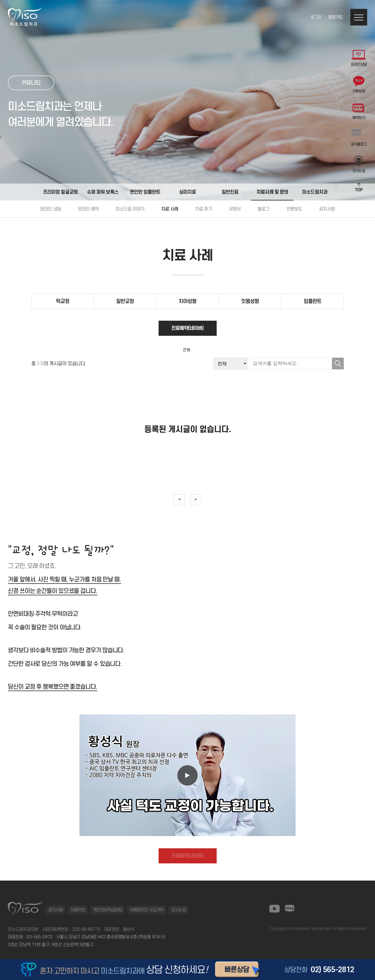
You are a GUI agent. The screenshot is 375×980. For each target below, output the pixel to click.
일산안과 (296, 933)
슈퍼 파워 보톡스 (103, 192)
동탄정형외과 (279, 933)
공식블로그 (359, 138)
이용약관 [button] (78, 910)
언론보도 (294, 209)
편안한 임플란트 (145, 192)
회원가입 (335, 17)
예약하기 (359, 111)
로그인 (316, 17)
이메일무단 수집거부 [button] (147, 910)
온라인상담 (359, 58)
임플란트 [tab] (312, 301)
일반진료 (230, 192)
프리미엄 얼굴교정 (60, 192)
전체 (186, 350)
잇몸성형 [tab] (250, 301)
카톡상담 (359, 85)
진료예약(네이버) (188, 328)
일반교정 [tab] (125, 301)
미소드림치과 (315, 192)
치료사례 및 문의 (272, 192)
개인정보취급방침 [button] (108, 910)
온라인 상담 (51, 209)
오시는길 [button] (179, 910)
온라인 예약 (88, 209)
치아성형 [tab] (187, 301)
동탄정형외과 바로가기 (321, 933)
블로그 (263, 209)
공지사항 (327, 209)
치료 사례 (170, 209)
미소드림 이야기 (130, 209)
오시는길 (359, 164)
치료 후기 (204, 209)
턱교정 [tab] (63, 301)
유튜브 (235, 209)
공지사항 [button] (55, 910)
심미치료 (187, 192)
